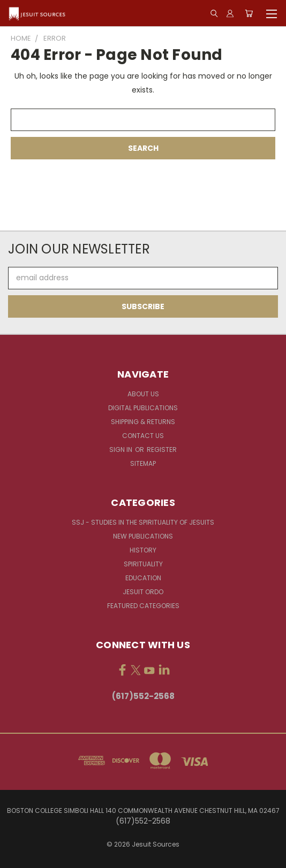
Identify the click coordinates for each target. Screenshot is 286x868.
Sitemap (143, 463)
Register (162, 450)
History (143, 550)
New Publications (143, 536)
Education (143, 578)
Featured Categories (143, 606)
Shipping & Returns (143, 422)
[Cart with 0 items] (249, 13)
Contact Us (143, 436)
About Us (143, 394)
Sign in (122, 450)
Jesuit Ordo (143, 592)
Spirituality (143, 564)
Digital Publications (143, 408)
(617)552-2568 (143, 696)
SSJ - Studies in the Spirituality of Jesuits (143, 522)
